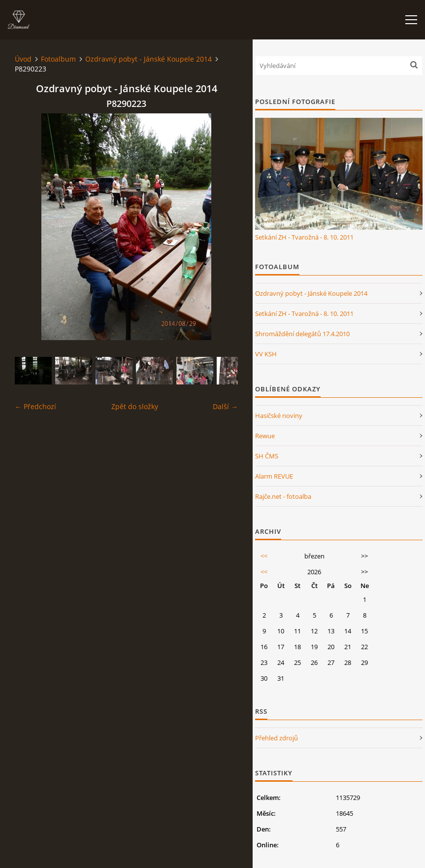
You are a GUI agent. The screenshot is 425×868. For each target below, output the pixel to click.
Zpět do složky (135, 406)
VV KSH (266, 354)
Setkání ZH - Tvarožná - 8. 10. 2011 (304, 237)
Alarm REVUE (274, 476)
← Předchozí (35, 406)
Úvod (23, 59)
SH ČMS (267, 456)
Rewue (265, 436)
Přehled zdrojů (277, 738)
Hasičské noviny (279, 416)
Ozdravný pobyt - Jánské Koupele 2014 (148, 59)
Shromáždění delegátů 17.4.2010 (302, 334)
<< (264, 556)
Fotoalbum (58, 59)
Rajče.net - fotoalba (283, 496)
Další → (225, 406)
